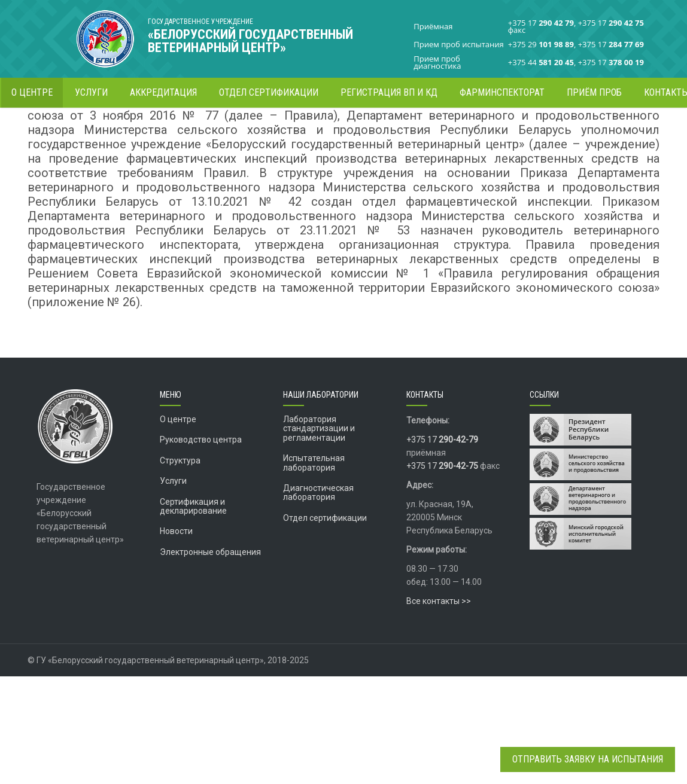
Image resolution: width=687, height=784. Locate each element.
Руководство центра (201, 547)
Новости (176, 639)
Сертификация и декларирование (193, 614)
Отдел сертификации (325, 626)
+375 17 (442, 547)
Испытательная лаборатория (314, 570)
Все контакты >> (439, 709)
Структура (180, 568)
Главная (507, 128)
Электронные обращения (210, 660)
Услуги (173, 588)
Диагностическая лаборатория (318, 600)
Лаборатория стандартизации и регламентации (319, 536)
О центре (178, 527)
